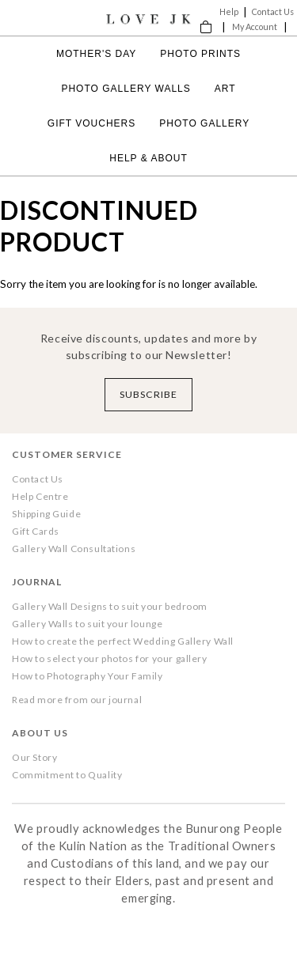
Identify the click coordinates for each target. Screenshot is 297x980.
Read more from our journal (77, 700)
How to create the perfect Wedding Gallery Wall (123, 641)
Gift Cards (36, 531)
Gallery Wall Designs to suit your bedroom (110, 606)
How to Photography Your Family (88, 676)
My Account (255, 26)
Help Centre (40, 496)
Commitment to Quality (67, 775)
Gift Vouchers (91, 123)
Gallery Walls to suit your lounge (87, 624)
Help (229, 11)
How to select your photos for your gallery (110, 658)
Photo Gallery (204, 123)
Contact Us (273, 11)
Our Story (34, 757)
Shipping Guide (46, 514)
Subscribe (148, 394)
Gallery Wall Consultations (74, 549)
